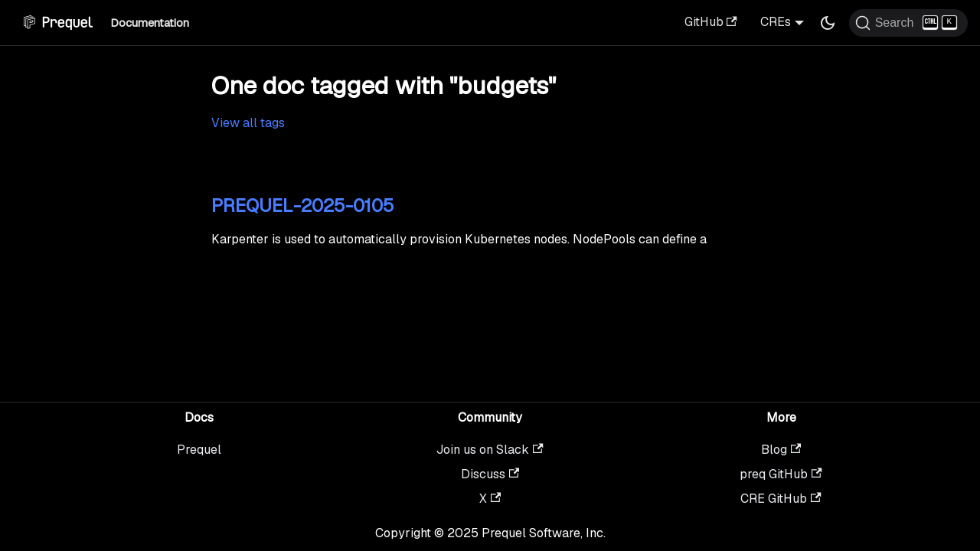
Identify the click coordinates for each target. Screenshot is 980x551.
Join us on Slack (490, 450)
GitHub (711, 22)
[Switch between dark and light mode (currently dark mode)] (828, 23)
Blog (781, 450)
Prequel (199, 450)
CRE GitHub (781, 499)
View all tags (248, 123)
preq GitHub (781, 474)
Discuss (490, 474)
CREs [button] (776, 22)
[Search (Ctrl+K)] (908, 23)
